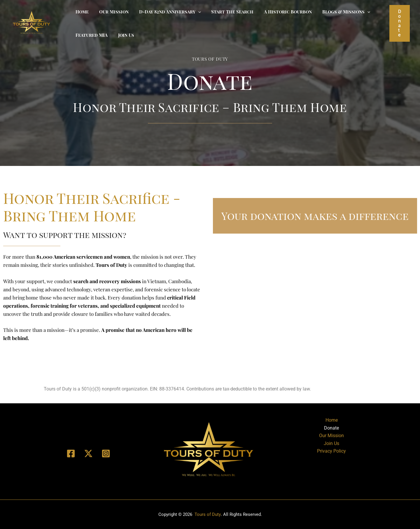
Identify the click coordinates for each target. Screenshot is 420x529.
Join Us (124, 35)
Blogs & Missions (337, 12)
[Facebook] (71, 453)
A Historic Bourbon (280, 12)
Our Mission (111, 12)
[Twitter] (88, 453)
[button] (400, 23)
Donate (331, 428)
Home (81, 12)
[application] (194, 12)
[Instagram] (106, 453)
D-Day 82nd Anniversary (166, 12)
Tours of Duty (208, 514)
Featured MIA (91, 35)
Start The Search (226, 12)
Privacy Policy (331, 451)
